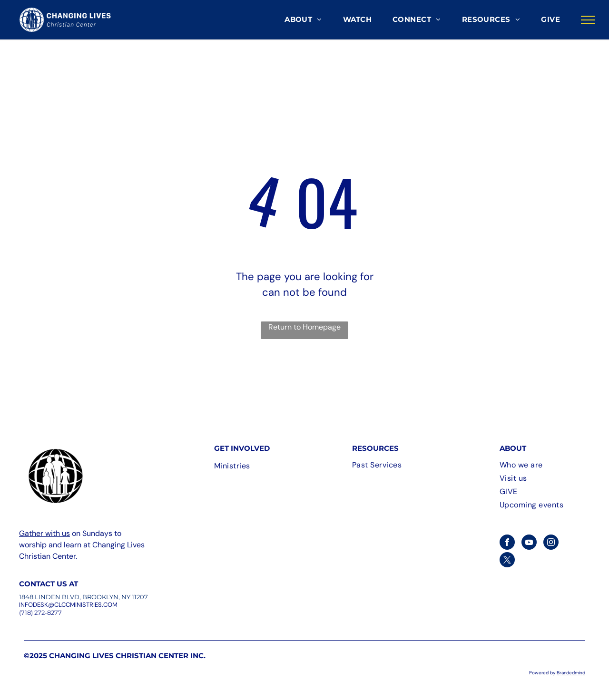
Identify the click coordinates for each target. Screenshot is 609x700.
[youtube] (529, 543)
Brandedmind (571, 673)
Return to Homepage (304, 327)
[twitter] (507, 561)
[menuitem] (303, 20)
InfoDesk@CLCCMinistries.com (68, 605)
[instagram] (551, 543)
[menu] (588, 20)
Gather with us (44, 533)
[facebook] (507, 543)
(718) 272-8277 (40, 612)
